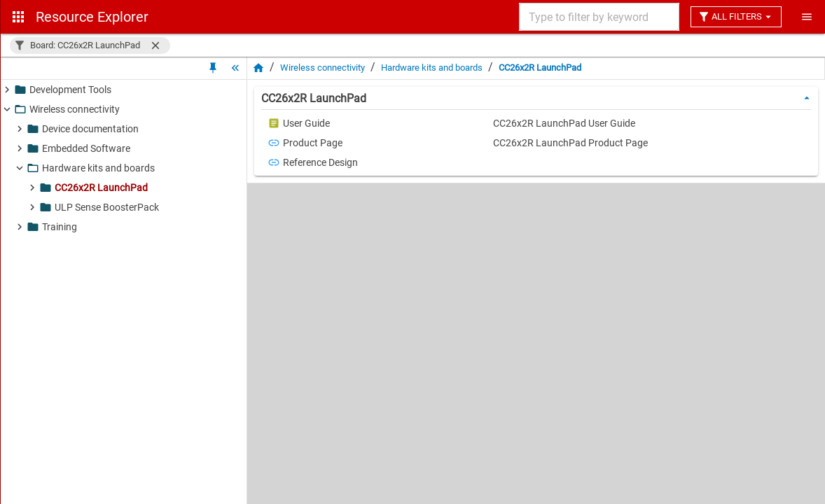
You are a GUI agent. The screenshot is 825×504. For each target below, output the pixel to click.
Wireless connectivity (323, 68)
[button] (90, 45)
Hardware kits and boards (432, 68)
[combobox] (598, 17)
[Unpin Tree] (213, 68)
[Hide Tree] (235, 68)
